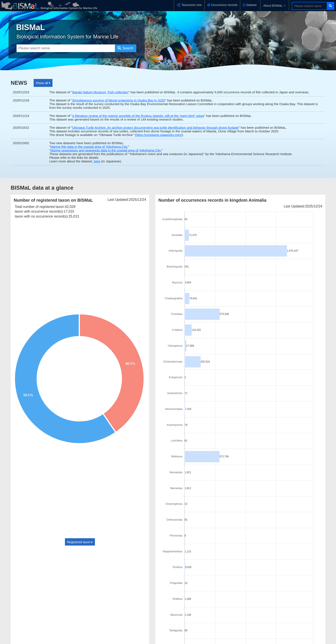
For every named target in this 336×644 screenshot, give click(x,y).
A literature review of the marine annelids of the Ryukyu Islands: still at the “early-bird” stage (138, 116)
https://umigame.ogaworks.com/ (159, 135)
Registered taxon (80, 542)
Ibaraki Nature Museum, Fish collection (100, 92)
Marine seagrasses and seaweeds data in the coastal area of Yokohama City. (106, 150)
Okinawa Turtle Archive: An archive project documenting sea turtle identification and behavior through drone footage (155, 128)
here (97, 161)
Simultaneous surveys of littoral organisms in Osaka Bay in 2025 (119, 100)
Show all (43, 83)
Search (125, 48)
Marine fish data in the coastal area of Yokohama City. (89, 147)
